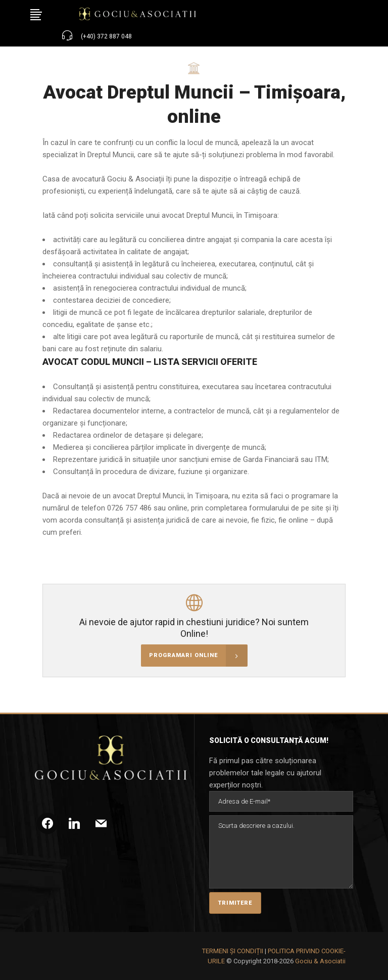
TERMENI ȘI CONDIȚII (233, 951)
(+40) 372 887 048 (106, 36)
